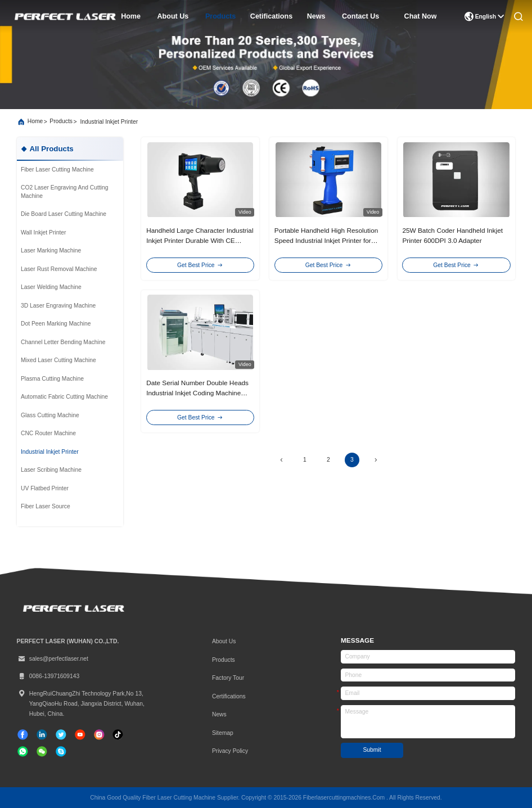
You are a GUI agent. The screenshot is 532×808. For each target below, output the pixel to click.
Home (35, 121)
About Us (224, 641)
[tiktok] (80, 735)
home (131, 16)
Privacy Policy (230, 751)
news (316, 16)
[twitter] (61, 735)
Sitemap (223, 733)
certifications (229, 696)
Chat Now (421, 16)
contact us (360, 16)
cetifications (271, 16)
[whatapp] (23, 751)
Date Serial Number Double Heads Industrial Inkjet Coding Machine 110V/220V (197, 393)
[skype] (61, 751)
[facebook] (23, 735)
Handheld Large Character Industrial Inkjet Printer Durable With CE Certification (200, 240)
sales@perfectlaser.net (53, 659)
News (219, 714)
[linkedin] (42, 735)
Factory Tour (228, 678)
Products (224, 660)
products (220, 16)
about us (173, 16)
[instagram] (99, 735)
